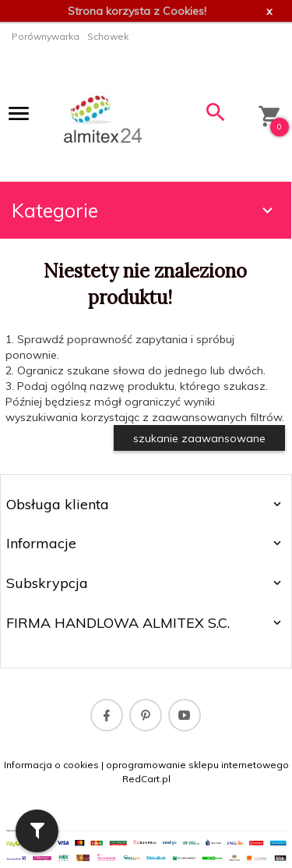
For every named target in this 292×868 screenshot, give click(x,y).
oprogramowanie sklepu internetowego (197, 765)
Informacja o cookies (51, 765)
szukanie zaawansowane (199, 438)
